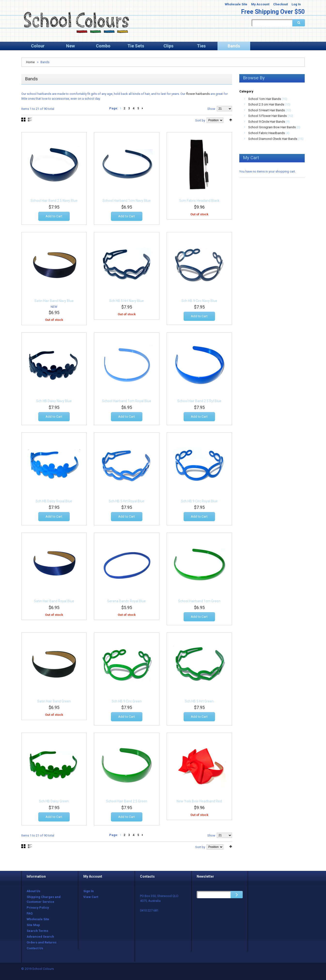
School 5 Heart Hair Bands (267, 110)
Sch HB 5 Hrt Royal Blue (127, 502)
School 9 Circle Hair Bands (267, 122)
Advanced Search (40, 937)
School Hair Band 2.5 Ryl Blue (199, 402)
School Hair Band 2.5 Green (127, 803)
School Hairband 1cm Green (199, 603)
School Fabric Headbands (267, 133)
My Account (260, 4)
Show (211, 109)
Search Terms (37, 931)
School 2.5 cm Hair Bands (266, 104)
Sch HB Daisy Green (54, 803)
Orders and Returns (42, 942)
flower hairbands (198, 94)
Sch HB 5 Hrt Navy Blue (127, 302)
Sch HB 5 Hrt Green (199, 702)
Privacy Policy (38, 908)
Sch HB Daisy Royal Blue (54, 502)
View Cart (91, 897)
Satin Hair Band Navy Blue (54, 302)
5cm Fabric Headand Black (199, 202)
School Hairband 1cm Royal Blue (127, 402)
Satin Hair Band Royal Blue (54, 603)
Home (30, 62)
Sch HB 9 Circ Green (127, 702)
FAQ (30, 913)
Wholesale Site (236, 4)
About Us (33, 891)
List (30, 120)
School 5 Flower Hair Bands (268, 116)
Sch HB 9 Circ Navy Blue (199, 302)
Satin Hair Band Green (54, 702)
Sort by (200, 120)
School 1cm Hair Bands (265, 99)
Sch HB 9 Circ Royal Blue (199, 502)
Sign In (89, 891)
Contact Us (35, 948)
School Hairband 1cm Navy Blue (127, 202)
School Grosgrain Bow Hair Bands (272, 127)
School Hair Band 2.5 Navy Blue (54, 202)
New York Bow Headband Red (199, 803)
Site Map (33, 925)
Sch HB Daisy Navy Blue (54, 402)
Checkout (280, 4)
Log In (296, 4)
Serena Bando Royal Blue (127, 603)
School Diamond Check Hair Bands (273, 139)
